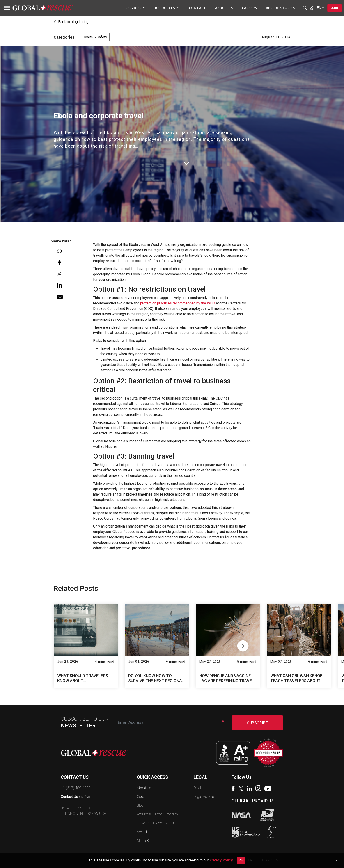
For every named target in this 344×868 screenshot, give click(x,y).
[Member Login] (312, 8)
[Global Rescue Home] (43, 8)
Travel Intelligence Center (156, 823)
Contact (197, 8)
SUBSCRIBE (257, 723)
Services (136, 8)
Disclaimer (202, 788)
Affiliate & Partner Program (157, 814)
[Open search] (305, 8)
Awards (143, 832)
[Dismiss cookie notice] (337, 861)
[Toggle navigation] (6, 8)
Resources (167, 8)
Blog (140, 805)
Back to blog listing (71, 22)
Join (335, 8)
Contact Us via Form (77, 797)
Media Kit (144, 841)
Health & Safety (95, 37)
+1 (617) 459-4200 (76, 788)
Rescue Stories (280, 8)
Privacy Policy (221, 860)
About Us (224, 8)
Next (243, 645)
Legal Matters (204, 797)
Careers (249, 8)
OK (241, 861)
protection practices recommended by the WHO (178, 303)
